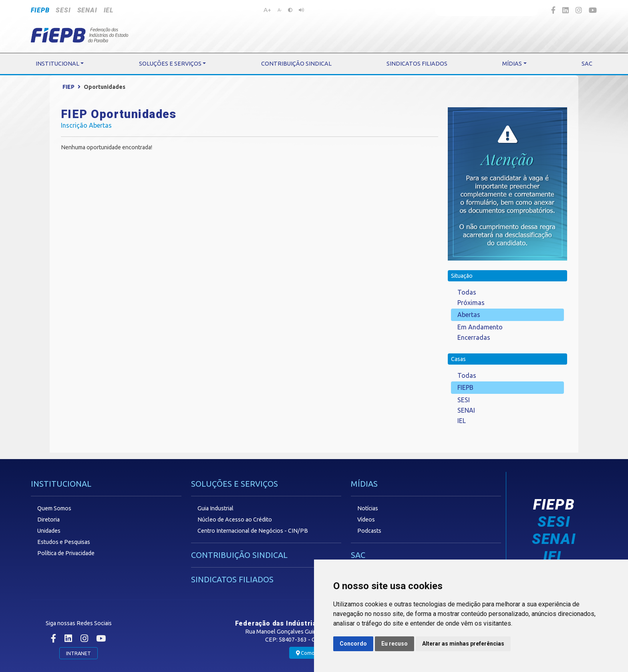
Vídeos (366, 520)
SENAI (87, 10)
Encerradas (474, 337)
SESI (63, 10)
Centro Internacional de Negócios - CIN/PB (253, 531)
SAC (358, 555)
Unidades (49, 531)
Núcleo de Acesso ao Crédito (235, 520)
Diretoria (48, 520)
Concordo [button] (353, 644)
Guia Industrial (215, 508)
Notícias (368, 508)
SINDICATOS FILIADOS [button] (417, 64)
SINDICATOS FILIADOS (232, 579)
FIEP (68, 87)
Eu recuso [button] (395, 644)
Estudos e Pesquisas (64, 542)
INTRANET (78, 653)
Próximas (471, 303)
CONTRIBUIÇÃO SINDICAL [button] (296, 64)
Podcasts (369, 531)
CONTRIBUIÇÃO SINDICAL (239, 555)
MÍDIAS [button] (512, 64)
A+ (267, 10)
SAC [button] (587, 64)
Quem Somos (54, 508)
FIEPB (40, 10)
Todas (467, 292)
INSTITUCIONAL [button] (57, 64)
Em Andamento (480, 327)
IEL (109, 10)
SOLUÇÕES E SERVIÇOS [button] (170, 64)
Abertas (469, 315)
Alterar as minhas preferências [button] (463, 644)
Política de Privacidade (66, 553)
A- (280, 10)
